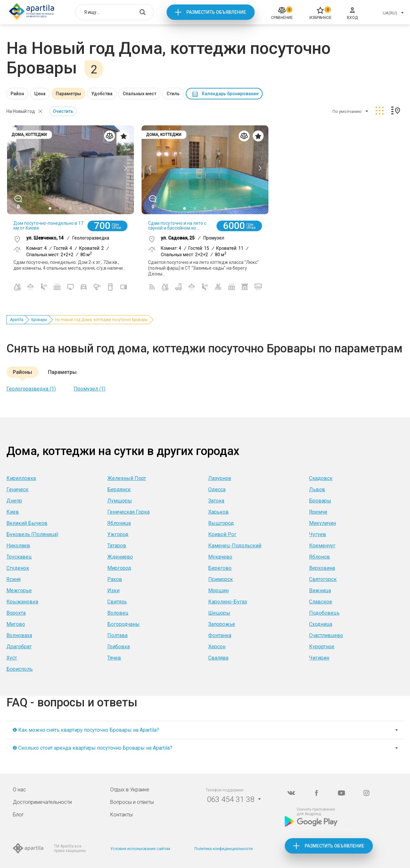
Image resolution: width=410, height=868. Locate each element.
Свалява (218, 658)
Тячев (114, 658)
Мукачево (220, 557)
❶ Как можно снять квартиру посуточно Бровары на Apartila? (86, 730)
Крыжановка (22, 602)
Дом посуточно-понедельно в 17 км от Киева (48, 226)
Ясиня (13, 579)
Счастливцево (326, 635)
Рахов (115, 579)
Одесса (217, 489)
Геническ (17, 489)
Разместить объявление (216, 12)
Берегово (220, 568)
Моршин (218, 590)
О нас (19, 790)
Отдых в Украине (130, 790)
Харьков (218, 512)
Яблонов (320, 557)
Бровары (39, 320)
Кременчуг (322, 546)
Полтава (117, 635)
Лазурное (220, 478)
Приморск (221, 579)
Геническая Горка (128, 512)
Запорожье (222, 624)
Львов (317, 489)
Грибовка (119, 647)
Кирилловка (21, 478)
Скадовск (321, 478)
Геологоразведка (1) (31, 389)
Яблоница (119, 523)
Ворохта (16, 613)
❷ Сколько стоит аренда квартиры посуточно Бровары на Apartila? (92, 748)
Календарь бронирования (230, 94)
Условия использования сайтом (140, 849)
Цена (40, 94)
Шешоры (219, 613)
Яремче (318, 512)
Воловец (118, 613)
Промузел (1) (90, 389)
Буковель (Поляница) (32, 534)
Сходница (321, 624)
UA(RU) (390, 13)
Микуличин (323, 523)
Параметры (68, 94)
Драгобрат (19, 647)
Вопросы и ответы (132, 802)
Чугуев (318, 534)
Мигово (16, 624)
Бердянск (119, 489)
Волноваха (19, 635)
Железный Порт (127, 478)
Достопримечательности (42, 802)
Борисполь (20, 669)
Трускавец (19, 557)
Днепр (14, 501)
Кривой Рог (222, 534)
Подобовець (324, 613)
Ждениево (120, 557)
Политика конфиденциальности (224, 849)
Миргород (119, 568)
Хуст (12, 658)
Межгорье (19, 590)
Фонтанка (220, 635)
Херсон (217, 647)
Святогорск (323, 579)
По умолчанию (347, 111)
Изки (113, 590)
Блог (18, 815)
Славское (321, 602)
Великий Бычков (27, 523)
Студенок (18, 568)
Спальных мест (139, 94)
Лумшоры (120, 501)
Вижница (320, 590)
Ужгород (118, 534)
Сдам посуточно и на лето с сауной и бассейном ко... (177, 226)
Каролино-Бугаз (228, 602)
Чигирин (319, 658)
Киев (13, 512)
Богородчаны (123, 624)
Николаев (18, 546)
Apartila (17, 320)
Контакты (121, 815)
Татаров (117, 546)
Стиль (173, 94)
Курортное (322, 647)
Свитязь (117, 602)
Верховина (322, 568)
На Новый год (21, 111)
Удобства (102, 94)
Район (17, 94)
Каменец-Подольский (235, 546)
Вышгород (221, 523)
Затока (216, 501)
